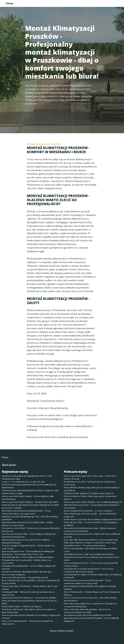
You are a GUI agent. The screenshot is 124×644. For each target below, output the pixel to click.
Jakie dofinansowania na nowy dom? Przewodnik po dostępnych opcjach (26, 541)
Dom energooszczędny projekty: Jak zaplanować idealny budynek (90, 588)
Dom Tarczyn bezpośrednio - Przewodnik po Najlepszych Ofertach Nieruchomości (29, 535)
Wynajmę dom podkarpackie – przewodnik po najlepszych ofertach (29, 567)
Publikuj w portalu (80, 4)
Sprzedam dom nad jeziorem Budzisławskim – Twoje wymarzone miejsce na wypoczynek (26, 512)
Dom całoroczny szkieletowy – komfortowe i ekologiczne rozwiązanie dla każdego (90, 605)
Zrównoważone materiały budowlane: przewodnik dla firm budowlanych (29, 486)
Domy (12, 4)
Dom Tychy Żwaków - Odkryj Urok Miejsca (22, 606)
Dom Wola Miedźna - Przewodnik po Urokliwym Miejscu (28, 557)
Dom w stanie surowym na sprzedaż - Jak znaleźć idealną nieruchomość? (90, 599)
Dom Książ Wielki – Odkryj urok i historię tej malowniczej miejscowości (28, 593)
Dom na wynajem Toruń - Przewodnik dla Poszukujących (28, 551)
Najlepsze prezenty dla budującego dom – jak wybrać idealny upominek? (30, 518)
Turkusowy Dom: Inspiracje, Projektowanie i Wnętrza (89, 493)
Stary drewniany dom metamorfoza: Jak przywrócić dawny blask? (29, 602)
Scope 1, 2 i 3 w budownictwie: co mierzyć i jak (23, 482)
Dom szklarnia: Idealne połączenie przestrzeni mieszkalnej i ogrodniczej (92, 489)
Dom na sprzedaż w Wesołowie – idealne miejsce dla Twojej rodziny (30, 588)
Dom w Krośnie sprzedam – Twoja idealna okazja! (25, 577)
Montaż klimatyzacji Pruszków (44, 144)
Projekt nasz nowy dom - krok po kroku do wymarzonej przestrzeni (90, 483)
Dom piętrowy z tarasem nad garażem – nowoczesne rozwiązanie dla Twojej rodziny (89, 570)
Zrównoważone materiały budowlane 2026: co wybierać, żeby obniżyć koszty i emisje (30, 492)
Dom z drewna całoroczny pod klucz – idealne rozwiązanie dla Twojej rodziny (31, 582)
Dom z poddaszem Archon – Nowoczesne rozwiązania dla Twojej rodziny (91, 564)
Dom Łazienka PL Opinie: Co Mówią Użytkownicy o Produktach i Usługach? (93, 576)
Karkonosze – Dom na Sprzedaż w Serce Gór (23, 554)
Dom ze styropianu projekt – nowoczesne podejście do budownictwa (27, 622)
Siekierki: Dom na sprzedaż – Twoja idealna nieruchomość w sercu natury (92, 506)
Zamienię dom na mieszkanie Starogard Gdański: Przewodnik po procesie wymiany (30, 506)
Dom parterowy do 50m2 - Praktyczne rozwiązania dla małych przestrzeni (31, 530)
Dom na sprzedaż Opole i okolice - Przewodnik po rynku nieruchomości (28, 498)
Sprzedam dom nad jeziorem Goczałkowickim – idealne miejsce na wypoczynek (28, 524)
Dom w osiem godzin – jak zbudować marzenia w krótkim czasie (90, 550)
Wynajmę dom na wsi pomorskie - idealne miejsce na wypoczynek (26, 561)
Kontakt (112, 4)
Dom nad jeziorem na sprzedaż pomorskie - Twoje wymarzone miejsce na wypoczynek (87, 582)
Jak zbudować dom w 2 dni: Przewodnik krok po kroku (89, 554)
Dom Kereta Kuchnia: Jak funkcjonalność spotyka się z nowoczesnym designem (27, 573)
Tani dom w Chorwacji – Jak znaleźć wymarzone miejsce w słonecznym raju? (29, 611)
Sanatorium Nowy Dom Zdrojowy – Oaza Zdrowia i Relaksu (29, 598)
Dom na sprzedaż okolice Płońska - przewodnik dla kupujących (93, 502)
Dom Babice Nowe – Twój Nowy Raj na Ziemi (84, 545)
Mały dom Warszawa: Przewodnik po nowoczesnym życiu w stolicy (91, 559)
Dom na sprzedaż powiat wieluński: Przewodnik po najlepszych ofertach (31, 617)
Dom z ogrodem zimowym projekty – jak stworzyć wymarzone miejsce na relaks (87, 611)
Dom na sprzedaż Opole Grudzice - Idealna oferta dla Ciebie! (30, 502)
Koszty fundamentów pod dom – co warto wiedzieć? (88, 511)
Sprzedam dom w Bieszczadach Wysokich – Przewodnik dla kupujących (91, 619)
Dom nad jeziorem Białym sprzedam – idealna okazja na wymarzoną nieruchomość (90, 530)
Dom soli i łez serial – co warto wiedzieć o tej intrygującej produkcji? (91, 524)
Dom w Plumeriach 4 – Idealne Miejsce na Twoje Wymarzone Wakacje (92, 593)
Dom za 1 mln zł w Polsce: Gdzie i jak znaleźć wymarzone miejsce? (90, 498)
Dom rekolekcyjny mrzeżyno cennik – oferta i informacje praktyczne (90, 515)
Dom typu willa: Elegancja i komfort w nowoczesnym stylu (91, 540)
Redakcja (98, 4)
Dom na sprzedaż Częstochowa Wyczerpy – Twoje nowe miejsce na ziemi (90, 477)
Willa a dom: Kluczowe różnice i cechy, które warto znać (90, 543)
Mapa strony (9, 464)
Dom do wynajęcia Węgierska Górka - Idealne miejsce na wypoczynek (28, 547)
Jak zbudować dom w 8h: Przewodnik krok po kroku (87, 615)
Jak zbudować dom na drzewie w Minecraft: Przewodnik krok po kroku (92, 535)
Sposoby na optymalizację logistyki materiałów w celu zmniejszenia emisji (27, 477)
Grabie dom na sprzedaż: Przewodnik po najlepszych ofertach (93, 519)
